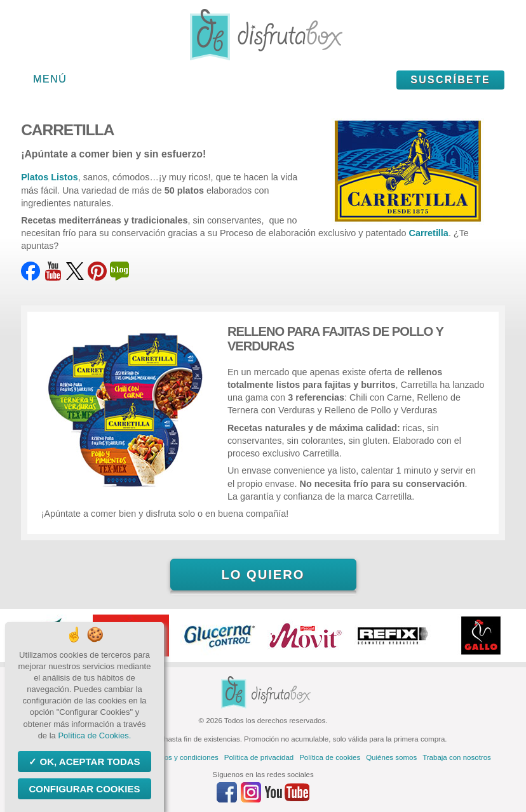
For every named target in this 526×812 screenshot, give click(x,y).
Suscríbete (450, 80)
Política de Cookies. (94, 735)
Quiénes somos (391, 757)
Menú (50, 79)
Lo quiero (263, 575)
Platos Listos (50, 177)
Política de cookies (330, 757)
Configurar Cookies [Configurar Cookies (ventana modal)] (84, 789)
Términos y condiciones (180, 757)
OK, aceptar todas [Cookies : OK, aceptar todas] (88, 762)
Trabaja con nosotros (457, 757)
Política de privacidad (259, 757)
